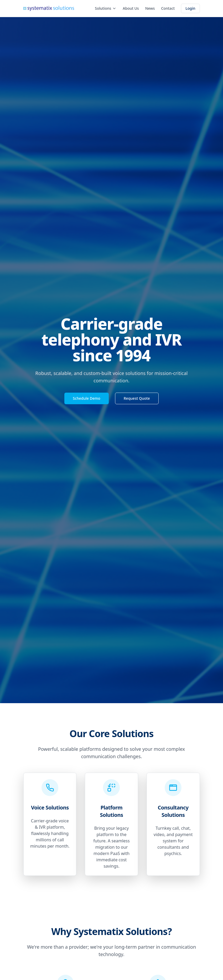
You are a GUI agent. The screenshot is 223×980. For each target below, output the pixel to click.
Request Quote (137, 398)
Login (190, 8)
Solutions (106, 8)
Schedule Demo (86, 398)
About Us (131, 8)
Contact (168, 8)
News (150, 8)
